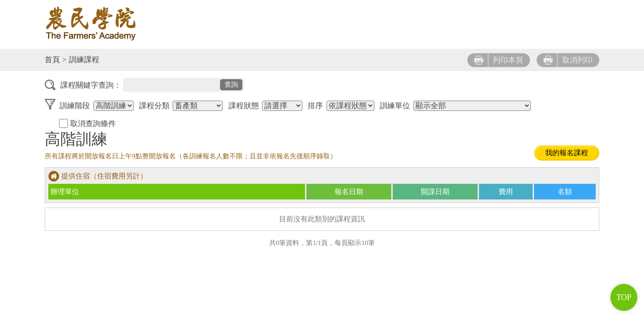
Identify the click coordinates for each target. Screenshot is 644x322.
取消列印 (568, 60)
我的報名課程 (567, 153)
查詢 (231, 85)
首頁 (52, 60)
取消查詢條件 (87, 123)
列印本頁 (499, 60)
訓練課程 (84, 60)
